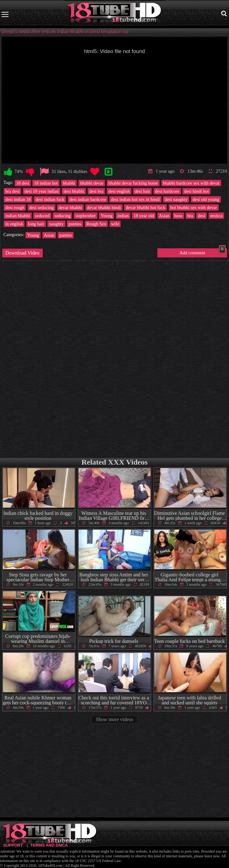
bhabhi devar (92, 183)
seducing (62, 216)
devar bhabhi (71, 208)
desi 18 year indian (42, 191)
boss (178, 216)
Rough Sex (96, 224)
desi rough (15, 208)
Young (106, 216)
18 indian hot (46, 183)
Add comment (202, 252)
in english (14, 224)
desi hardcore (167, 191)
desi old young (206, 199)
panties (75, 224)
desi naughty (176, 199)
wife (115, 224)
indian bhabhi (18, 216)
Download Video (22, 253)
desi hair (142, 191)
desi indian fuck (50, 199)
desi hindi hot (196, 191)
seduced (42, 216)
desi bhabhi (74, 191)
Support (13, 845)
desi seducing (41, 208)
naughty (56, 224)
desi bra (96, 191)
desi (202, 216)
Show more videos (114, 719)
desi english (119, 191)
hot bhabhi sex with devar (194, 208)
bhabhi (69, 183)
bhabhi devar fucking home (133, 183)
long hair (36, 224)
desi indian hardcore (88, 199)
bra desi (12, 191)
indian (123, 216)
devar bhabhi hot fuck (145, 208)
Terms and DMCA (49, 845)
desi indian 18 (18, 199)
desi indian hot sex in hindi (135, 199)
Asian (164, 216)
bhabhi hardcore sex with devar (191, 183)
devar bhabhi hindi (104, 208)
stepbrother (86, 216)
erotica (216, 216)
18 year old (144, 216)
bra (190, 216)
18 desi (23, 183)
